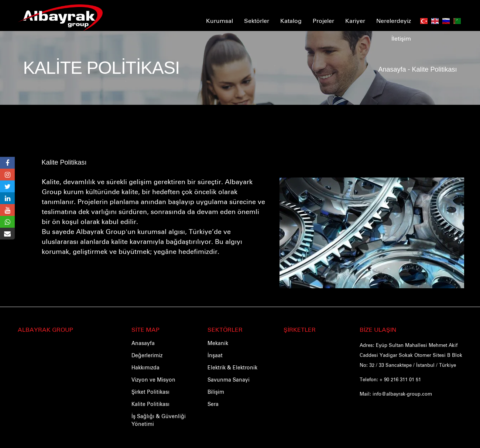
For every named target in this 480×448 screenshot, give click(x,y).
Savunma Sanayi (229, 379)
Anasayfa (392, 68)
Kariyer (355, 20)
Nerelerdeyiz (394, 20)
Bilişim (216, 392)
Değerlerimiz (147, 355)
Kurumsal (220, 20)
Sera (213, 404)
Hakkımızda (145, 367)
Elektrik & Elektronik (232, 367)
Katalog (291, 20)
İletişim (401, 38)
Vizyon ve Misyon (153, 379)
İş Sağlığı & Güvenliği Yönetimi (159, 420)
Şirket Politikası (150, 392)
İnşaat (215, 355)
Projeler (323, 20)
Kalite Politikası (64, 163)
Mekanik (218, 343)
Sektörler (257, 20)
